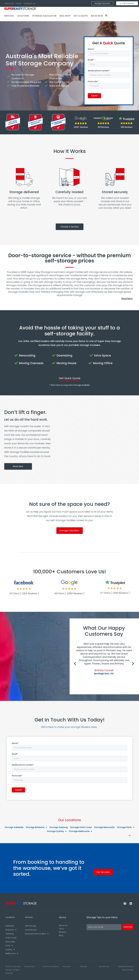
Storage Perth (126, 827)
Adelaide (10, 926)
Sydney (10, 950)
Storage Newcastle (104, 827)
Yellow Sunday (128, 970)
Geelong (10, 934)
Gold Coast (11, 938)
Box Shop (65, 16)
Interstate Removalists (37, 934)
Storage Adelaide (14, 827)
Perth (9, 946)
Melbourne (12, 954)
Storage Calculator (44, 16)
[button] (69, 299)
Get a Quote (81, 16)
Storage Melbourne (81, 831)
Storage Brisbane (36, 827)
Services (9, 16)
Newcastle (10, 942)
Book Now (97, 16)
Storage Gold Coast (81, 827)
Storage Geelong (59, 827)
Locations (23, 16)
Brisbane (11, 930)
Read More (127, 299)
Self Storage (31, 926)
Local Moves (31, 930)
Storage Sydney (57, 831)
